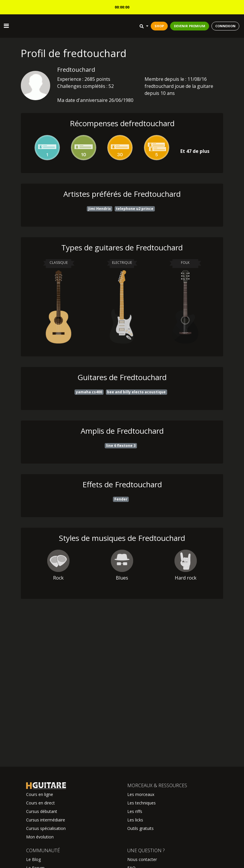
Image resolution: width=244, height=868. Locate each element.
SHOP (159, 26)
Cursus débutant (42, 811)
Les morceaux (141, 794)
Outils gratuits (140, 828)
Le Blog (33, 859)
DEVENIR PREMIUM (190, 26)
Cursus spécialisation (46, 828)
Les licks (135, 820)
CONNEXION (225, 26)
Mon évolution (40, 837)
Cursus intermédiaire (46, 820)
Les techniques (142, 803)
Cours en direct (40, 803)
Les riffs (135, 811)
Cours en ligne (40, 794)
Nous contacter (142, 859)
